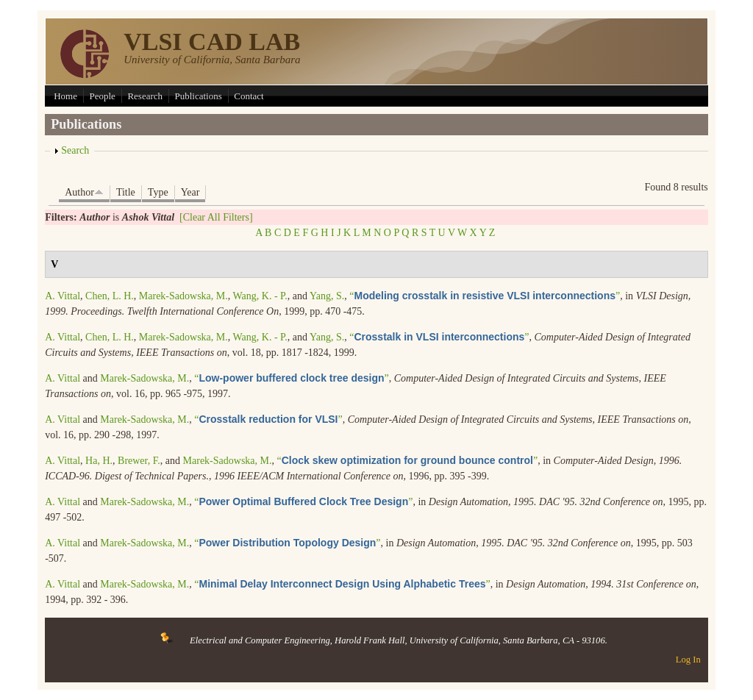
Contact (249, 96)
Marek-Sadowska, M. (183, 296)
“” (485, 296)
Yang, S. (327, 296)
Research (145, 96)
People (102, 96)
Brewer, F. (139, 461)
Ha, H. (99, 461)
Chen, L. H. (110, 296)
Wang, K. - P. (260, 296)
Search (75, 150)
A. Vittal (63, 296)
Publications (199, 96)
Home (65, 96)
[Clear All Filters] (216, 217)
